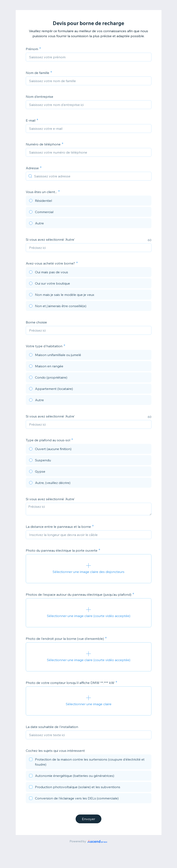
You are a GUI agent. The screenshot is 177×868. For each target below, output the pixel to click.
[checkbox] (89, 762)
